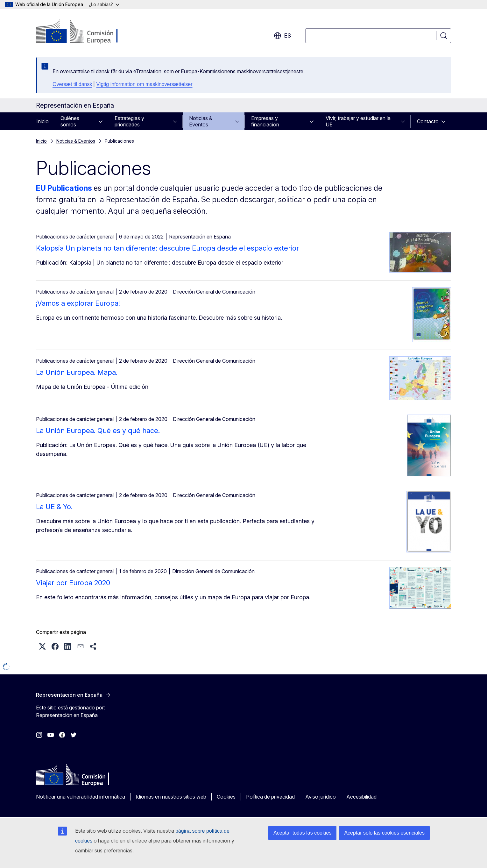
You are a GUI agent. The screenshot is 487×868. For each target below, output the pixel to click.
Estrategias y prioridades (129, 121)
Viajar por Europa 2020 (73, 583)
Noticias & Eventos (201, 121)
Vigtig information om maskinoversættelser (144, 84)
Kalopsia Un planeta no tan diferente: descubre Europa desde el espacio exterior (167, 248)
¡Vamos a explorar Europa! (78, 303)
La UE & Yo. (54, 507)
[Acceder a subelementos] (102, 121)
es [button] (282, 36)
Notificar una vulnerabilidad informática (81, 797)
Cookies (226, 797)
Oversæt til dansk (72, 84)
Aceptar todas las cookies (302, 833)
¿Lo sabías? (104, 4)
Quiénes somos (70, 121)
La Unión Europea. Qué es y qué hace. (98, 430)
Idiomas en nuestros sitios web (171, 797)
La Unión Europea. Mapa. (77, 372)
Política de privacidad (270, 797)
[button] (42, 646)
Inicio (42, 121)
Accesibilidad (361, 797)
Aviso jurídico (321, 797)
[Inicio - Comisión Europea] (87, 32)
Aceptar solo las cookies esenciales (384, 833)
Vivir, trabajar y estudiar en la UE (358, 121)
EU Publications (64, 188)
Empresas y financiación (265, 121)
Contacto (428, 121)
